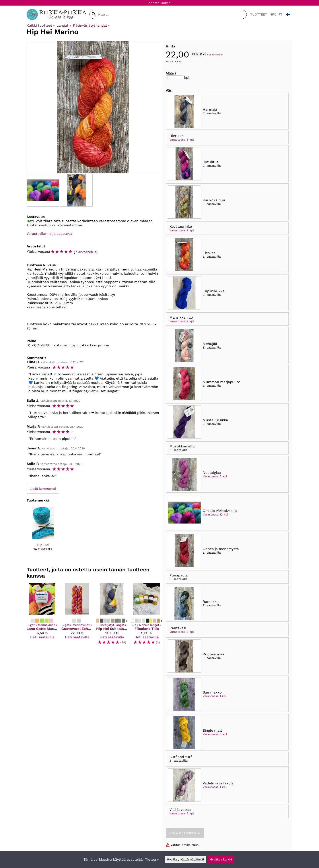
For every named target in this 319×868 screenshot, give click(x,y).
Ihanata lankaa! (159, 3)
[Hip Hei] (43, 533)
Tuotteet (259, 14)
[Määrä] (174, 78)
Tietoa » (152, 859)
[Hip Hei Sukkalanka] (112, 616)
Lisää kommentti (43, 489)
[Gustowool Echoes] (77, 616)
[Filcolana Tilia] (147, 616)
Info (273, 14)
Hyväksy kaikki (221, 859)
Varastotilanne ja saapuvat (49, 234)
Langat (64, 25)
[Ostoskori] (280, 14)
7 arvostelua (86, 252)
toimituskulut (216, 54)
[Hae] (168, 14)
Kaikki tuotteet (41, 25)
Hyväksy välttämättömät (186, 859)
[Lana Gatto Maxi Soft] (42, 616)
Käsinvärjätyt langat (91, 25)
